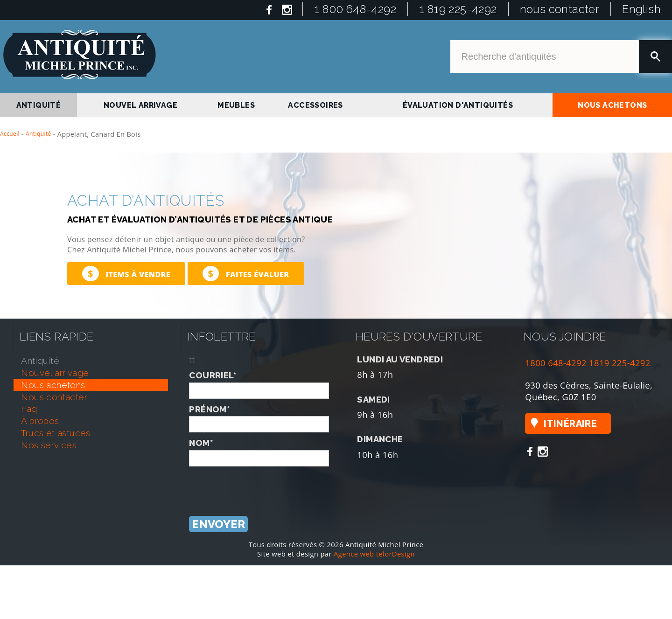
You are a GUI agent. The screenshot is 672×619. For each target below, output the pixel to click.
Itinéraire (570, 424)
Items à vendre (126, 274)
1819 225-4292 (620, 363)
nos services (49, 445)
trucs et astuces (56, 433)
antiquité (39, 105)
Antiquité (38, 134)
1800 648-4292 (556, 363)
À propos (40, 421)
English (641, 9)
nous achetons (612, 105)
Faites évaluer (246, 274)
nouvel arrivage (140, 105)
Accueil (10, 134)
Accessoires (315, 105)
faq (29, 409)
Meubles (236, 105)
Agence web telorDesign (374, 554)
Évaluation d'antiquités (458, 105)
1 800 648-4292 (355, 9)
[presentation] (260, 485)
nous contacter (560, 9)
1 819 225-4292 (458, 9)
